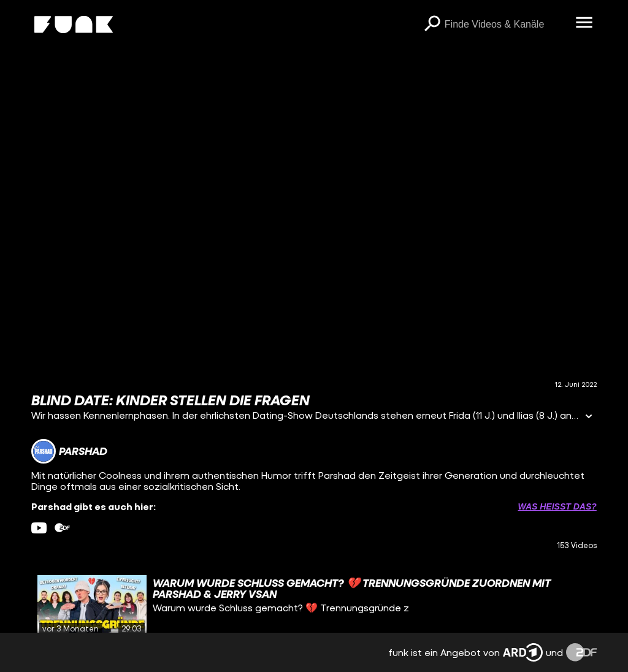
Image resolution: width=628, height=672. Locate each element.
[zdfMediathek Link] (62, 528)
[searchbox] (506, 25)
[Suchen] (432, 25)
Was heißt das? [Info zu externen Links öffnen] (557, 506)
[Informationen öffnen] (589, 417)
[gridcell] (314, 606)
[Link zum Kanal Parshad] (69, 451)
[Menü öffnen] (584, 23)
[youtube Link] (39, 528)
